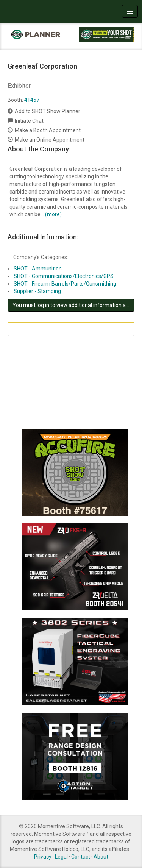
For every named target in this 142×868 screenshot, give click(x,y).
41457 (32, 100)
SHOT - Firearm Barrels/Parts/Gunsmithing (65, 284)
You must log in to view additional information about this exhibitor (73, 305)
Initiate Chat (29, 121)
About (101, 857)
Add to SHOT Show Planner (48, 111)
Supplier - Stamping (37, 291)
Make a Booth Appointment (48, 130)
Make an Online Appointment (50, 140)
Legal (61, 857)
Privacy (43, 857)
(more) (53, 214)
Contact (81, 857)
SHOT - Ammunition (38, 269)
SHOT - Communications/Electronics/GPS (64, 276)
